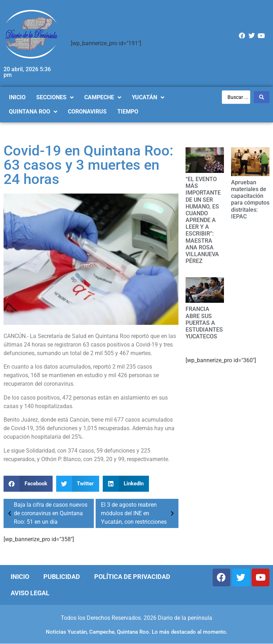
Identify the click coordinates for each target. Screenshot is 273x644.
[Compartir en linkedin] (126, 484)
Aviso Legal (30, 593)
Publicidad (62, 577)
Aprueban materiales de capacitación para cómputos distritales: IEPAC (250, 199)
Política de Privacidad (132, 577)
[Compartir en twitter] (78, 484)
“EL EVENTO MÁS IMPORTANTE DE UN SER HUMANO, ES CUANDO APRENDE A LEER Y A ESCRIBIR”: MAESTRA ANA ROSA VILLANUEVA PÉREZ (203, 220)
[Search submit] (262, 97)
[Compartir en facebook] (28, 484)
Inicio (20, 577)
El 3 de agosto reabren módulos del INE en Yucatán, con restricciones (139, 513)
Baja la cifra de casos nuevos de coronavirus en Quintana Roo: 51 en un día (46, 513)
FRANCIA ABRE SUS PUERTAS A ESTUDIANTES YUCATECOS (204, 323)
